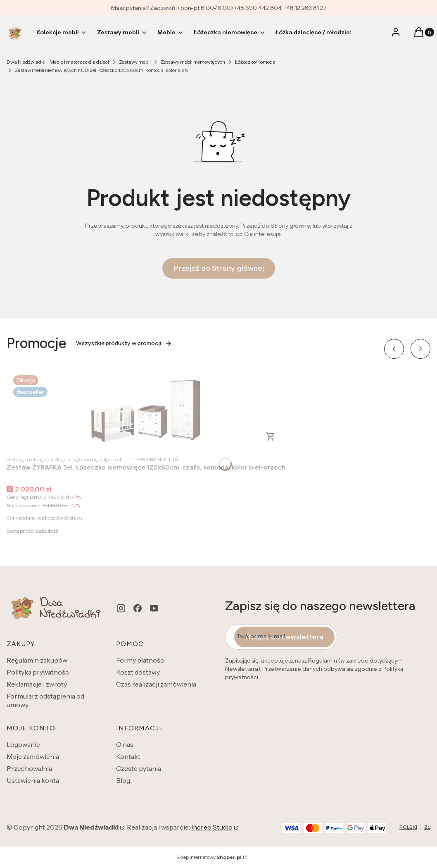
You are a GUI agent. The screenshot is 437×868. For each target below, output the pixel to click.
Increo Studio (212, 827)
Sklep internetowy (209, 857)
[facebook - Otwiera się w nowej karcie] (138, 608)
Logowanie (23, 744)
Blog (123, 780)
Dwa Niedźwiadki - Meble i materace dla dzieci (58, 62)
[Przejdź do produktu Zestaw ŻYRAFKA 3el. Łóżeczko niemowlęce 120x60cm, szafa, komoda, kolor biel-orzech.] (146, 410)
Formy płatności (141, 660)
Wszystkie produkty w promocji (124, 343)
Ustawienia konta (33, 780)
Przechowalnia (29, 768)
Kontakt (128, 756)
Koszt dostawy (138, 672)
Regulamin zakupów (37, 660)
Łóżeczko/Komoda (255, 62)
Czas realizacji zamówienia (156, 684)
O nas (125, 744)
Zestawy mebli (135, 62)
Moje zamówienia (33, 756)
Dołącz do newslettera (284, 637)
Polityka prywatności (39, 672)
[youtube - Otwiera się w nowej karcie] (154, 608)
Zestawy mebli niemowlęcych (193, 62)
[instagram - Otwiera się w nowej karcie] (121, 608)
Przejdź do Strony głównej (219, 268)
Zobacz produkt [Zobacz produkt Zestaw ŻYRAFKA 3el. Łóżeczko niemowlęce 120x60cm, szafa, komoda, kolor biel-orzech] (271, 436)
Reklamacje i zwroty (37, 684)
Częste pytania (139, 768)
